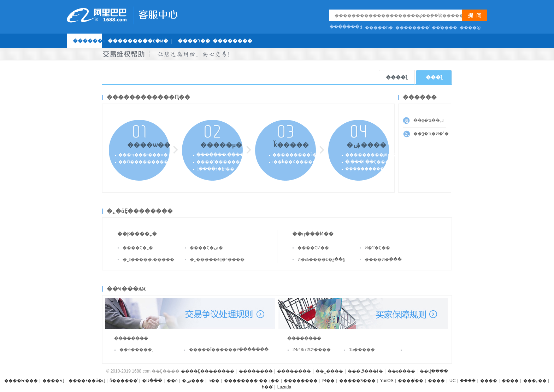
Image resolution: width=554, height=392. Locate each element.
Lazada (284, 387)
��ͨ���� (444, 28)
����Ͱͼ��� (21, 381)
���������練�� (371, 155)
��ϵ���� (401, 371)
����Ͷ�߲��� (383, 259)
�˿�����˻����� (148, 259)
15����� (362, 350)
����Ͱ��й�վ (87, 381)
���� (436, 381)
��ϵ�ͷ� (155, 41)
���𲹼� (424, 352)
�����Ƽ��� (357, 381)
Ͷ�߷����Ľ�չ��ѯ (321, 259)
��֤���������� (369, 169)
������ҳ (89, 41)
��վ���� (434, 371)
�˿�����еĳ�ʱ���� (217, 259)
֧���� (468, 381)
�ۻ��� (193, 381)
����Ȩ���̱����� (208, 371)
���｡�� (535, 381)
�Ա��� (152, 381)
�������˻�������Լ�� (232, 155)
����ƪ (397, 77)
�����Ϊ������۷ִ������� (217, 350)
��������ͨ (412, 28)
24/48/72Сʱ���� (312, 350)
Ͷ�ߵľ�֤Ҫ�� (378, 248)
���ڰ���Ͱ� (365, 371)
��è (172, 381)
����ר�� (194, 41)
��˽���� (329, 371)
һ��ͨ (267, 387)
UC (452, 381)
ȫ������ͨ (123, 381)
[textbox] (398, 15)
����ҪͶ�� (313, 248)
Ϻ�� (328, 381)
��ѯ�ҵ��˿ (428, 120)
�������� (128, 41)
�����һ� (379, 28)
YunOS (387, 381)
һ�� (214, 381)
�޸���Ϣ (470, 28)
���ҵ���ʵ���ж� (143, 155)
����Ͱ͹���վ (53, 381)
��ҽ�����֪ (136, 350)
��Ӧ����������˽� (143, 162)
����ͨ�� (411, 381)
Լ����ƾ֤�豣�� (215, 169)
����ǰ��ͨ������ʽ (223, 162)
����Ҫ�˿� (138, 248)
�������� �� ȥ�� (252, 381)
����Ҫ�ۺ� (206, 248)
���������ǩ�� (297, 155)
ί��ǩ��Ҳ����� (294, 162)
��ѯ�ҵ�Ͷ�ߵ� (430, 134)
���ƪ (434, 77)
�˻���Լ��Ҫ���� (369, 162)
